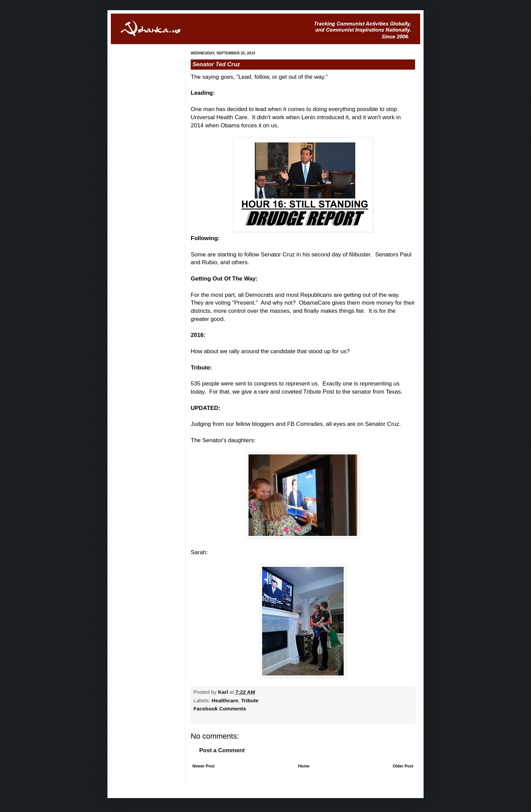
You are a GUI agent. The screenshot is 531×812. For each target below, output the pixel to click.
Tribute (250, 700)
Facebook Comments (220, 709)
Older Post (403, 766)
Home (304, 766)
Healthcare (225, 700)
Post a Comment (222, 750)
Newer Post (203, 766)
